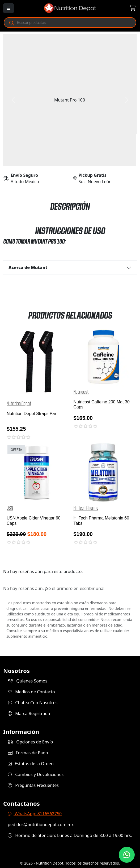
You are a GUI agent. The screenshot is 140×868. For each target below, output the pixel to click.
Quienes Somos (27, 681)
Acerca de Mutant (28, 267)
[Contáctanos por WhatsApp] (127, 855)
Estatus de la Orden (31, 764)
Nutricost (81, 392)
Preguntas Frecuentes (33, 785)
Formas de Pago (28, 753)
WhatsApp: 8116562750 (35, 814)
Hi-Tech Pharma (86, 508)
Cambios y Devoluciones (36, 774)
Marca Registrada (29, 713)
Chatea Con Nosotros (33, 703)
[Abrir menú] (9, 8)
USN (10, 508)
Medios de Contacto (31, 692)
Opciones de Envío (30, 742)
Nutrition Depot (19, 404)
